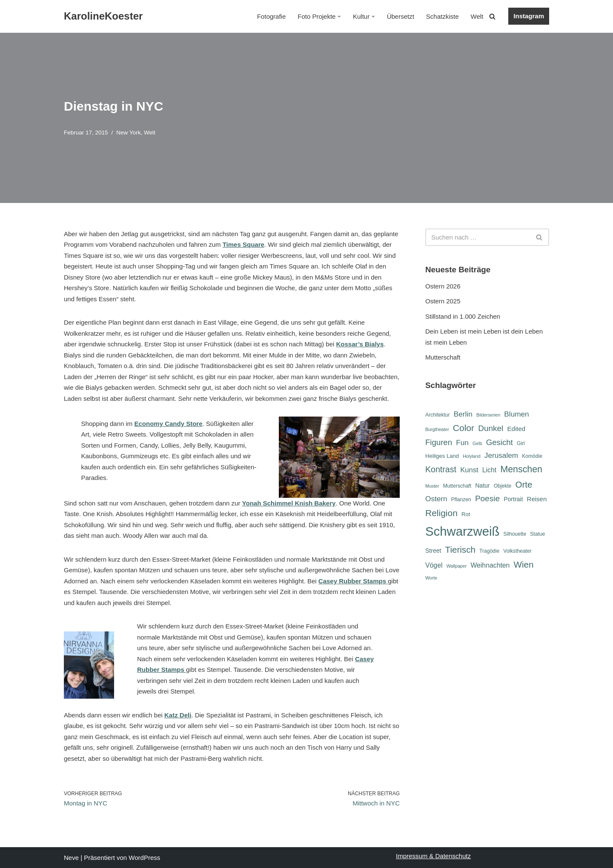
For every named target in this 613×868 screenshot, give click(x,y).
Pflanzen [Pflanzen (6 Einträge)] (461, 500)
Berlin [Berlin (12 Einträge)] (463, 414)
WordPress (144, 858)
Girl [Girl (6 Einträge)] (521, 443)
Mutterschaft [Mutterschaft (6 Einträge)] (457, 486)
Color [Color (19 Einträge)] (464, 428)
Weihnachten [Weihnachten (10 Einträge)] (490, 565)
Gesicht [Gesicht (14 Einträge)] (500, 442)
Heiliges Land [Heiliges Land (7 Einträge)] (442, 456)
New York (128, 133)
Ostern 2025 (443, 301)
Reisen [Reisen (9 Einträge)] (537, 499)
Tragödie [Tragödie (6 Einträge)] (489, 551)
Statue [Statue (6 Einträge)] (537, 534)
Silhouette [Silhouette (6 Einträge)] (515, 534)
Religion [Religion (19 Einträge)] (441, 513)
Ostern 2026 (443, 286)
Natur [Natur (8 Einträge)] (482, 485)
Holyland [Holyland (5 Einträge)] (471, 456)
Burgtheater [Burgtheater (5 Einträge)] (437, 429)
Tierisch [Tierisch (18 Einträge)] (460, 550)
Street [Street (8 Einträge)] (433, 551)
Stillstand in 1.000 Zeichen (463, 316)
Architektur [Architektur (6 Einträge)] (438, 415)
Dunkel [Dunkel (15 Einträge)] (491, 428)
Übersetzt (401, 16)
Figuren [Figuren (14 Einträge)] (439, 442)
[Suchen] (492, 16)
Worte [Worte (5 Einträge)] (431, 578)
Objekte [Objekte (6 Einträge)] (503, 486)
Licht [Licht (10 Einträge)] (489, 470)
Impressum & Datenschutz (433, 856)
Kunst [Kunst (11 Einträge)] (469, 470)
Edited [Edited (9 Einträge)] (517, 429)
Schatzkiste (443, 16)
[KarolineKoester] (103, 16)
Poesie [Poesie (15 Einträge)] (487, 498)
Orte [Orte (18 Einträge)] (524, 484)
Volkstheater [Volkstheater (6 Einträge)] (517, 551)
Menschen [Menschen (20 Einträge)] (521, 469)
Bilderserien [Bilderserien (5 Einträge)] (488, 415)
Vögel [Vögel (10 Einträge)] (434, 565)
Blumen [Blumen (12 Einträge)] (516, 414)
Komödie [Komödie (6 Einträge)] (532, 456)
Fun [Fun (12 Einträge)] (462, 443)
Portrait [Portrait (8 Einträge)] (513, 499)
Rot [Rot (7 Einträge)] (466, 514)
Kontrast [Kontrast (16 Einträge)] (441, 469)
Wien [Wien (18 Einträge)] (524, 564)
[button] (339, 17)
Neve (71, 858)
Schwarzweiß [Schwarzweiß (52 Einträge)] (462, 531)
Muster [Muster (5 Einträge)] (432, 486)
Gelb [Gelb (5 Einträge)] (477, 443)
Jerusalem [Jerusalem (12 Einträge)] (501, 455)
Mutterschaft (443, 357)
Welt (477, 16)
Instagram (529, 16)
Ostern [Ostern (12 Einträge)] (436, 499)
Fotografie (272, 16)
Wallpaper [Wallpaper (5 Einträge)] (457, 566)
